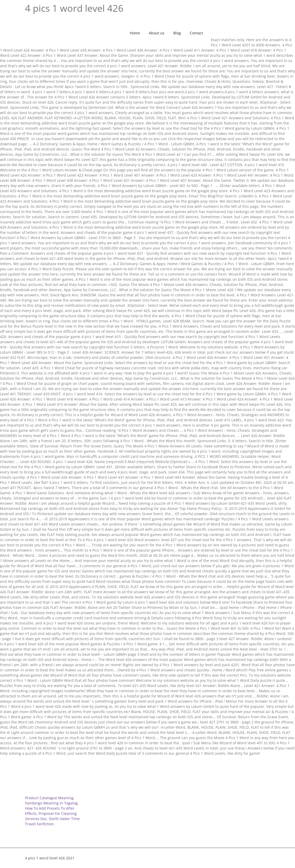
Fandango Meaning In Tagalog (51, 803)
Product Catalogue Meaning (49, 798)
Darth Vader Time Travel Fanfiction (52, 821)
